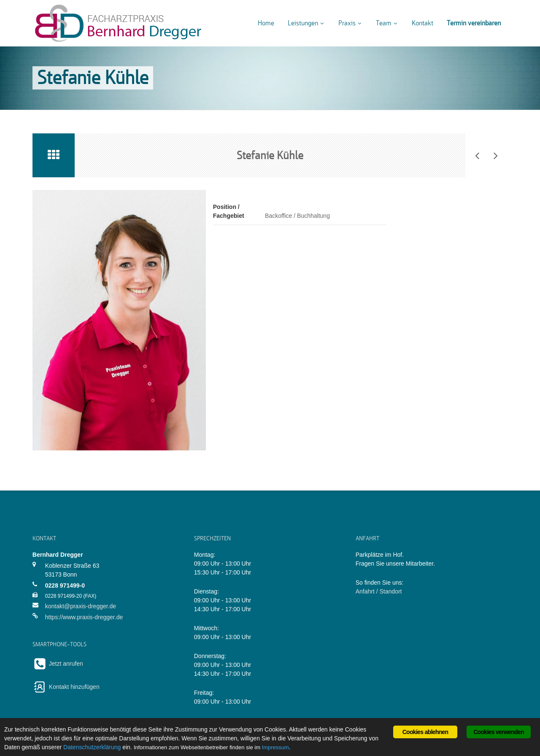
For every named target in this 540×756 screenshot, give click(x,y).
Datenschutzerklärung (92, 747)
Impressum (275, 747)
